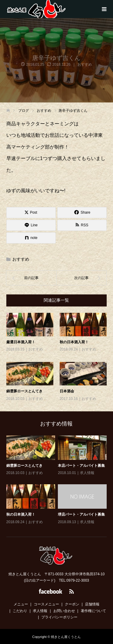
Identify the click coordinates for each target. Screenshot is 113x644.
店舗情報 (92, 604)
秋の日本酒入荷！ (74, 342)
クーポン (72, 604)
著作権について (93, 611)
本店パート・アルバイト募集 (81, 466)
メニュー (21, 604)
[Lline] (31, 225)
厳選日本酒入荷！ (21, 342)
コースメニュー (46, 604)
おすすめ (85, 64)
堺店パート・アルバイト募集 (81, 514)
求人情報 (87, 473)
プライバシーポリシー (59, 617)
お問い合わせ (64, 611)
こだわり (20, 611)
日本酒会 (67, 391)
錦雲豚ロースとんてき (24, 391)
